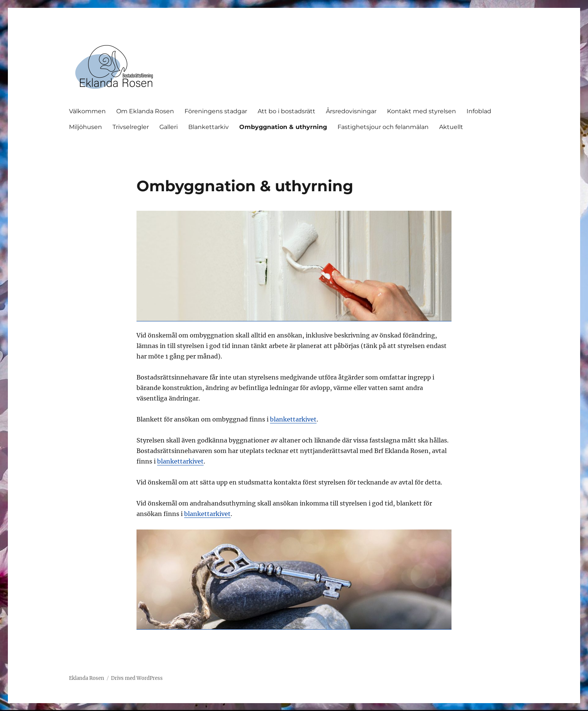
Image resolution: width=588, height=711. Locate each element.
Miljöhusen (85, 127)
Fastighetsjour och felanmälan (383, 127)
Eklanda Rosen (87, 678)
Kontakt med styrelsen (421, 111)
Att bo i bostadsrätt (286, 111)
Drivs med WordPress (137, 678)
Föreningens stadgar (216, 111)
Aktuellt (451, 127)
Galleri (169, 127)
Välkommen (87, 111)
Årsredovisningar (351, 111)
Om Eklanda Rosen (145, 111)
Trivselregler (131, 127)
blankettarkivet (293, 419)
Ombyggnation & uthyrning (283, 127)
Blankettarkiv (208, 127)
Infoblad (479, 111)
